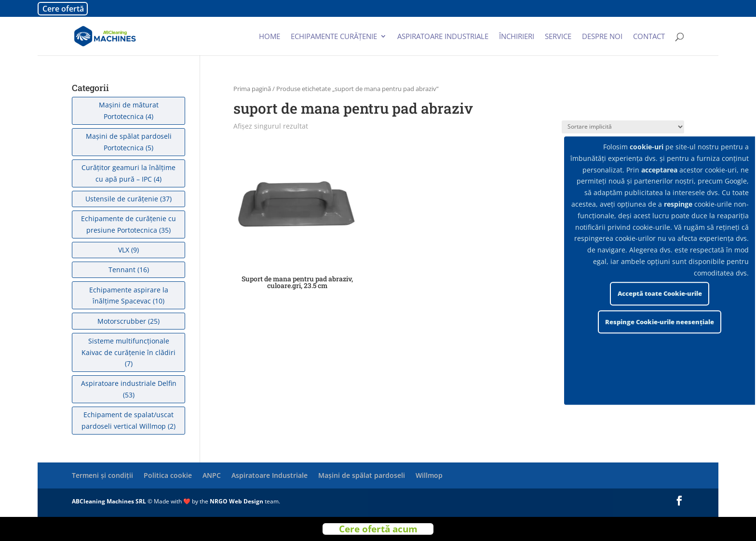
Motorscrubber (122, 321)
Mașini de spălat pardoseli (362, 475)
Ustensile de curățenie (122, 199)
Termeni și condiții (102, 475)
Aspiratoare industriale (443, 37)
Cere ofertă (63, 9)
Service (558, 37)
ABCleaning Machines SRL (110, 501)
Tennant (122, 270)
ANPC (212, 475)
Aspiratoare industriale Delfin (129, 383)
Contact (649, 37)
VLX (124, 250)
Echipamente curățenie (334, 37)
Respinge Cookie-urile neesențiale (660, 322)
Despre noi (602, 37)
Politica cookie (168, 475)
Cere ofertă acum (378, 529)
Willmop (429, 475)
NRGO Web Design (236, 501)
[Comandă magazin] (623, 127)
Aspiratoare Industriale (270, 475)
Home (270, 37)
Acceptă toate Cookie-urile (660, 293)
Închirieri (517, 37)
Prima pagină (252, 89)
